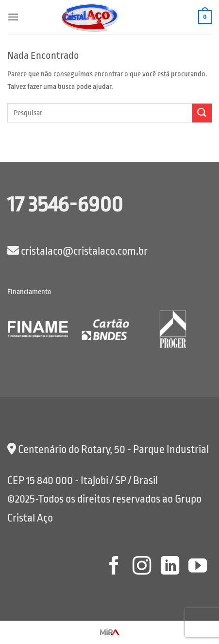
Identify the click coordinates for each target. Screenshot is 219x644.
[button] (13, 17)
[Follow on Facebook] (114, 567)
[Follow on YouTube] (198, 567)
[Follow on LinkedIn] (169, 567)
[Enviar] (202, 113)
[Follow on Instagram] (142, 567)
